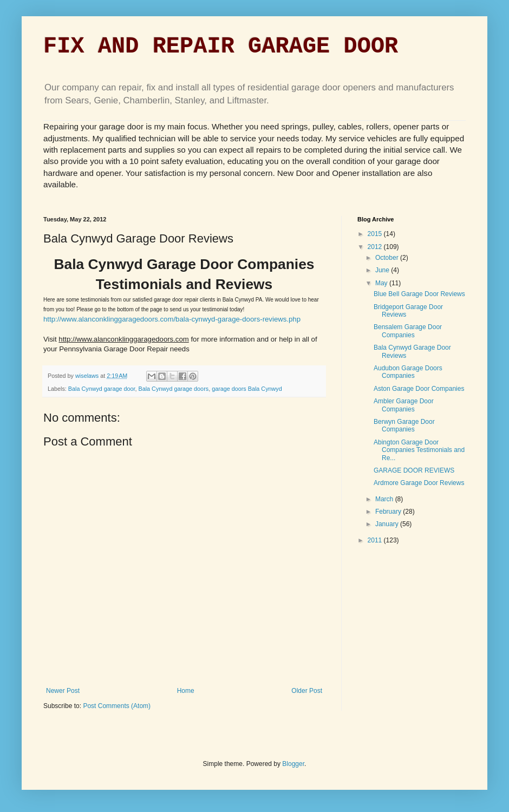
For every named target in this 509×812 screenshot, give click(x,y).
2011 (376, 540)
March (385, 499)
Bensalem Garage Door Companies (408, 331)
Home (186, 691)
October (388, 258)
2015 (376, 234)
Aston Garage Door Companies (419, 389)
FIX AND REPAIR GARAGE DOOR (221, 47)
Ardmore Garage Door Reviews (419, 483)
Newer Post (63, 691)
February (389, 512)
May (382, 283)
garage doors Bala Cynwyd (247, 389)
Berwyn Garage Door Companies (404, 425)
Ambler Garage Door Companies (404, 405)
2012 (376, 247)
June (383, 270)
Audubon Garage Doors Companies (408, 372)
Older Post (307, 691)
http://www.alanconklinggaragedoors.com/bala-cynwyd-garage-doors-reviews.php (172, 319)
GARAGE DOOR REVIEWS (414, 470)
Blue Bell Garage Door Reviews (419, 294)
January (388, 524)
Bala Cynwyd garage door (102, 389)
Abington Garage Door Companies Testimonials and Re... (419, 450)
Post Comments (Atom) (117, 706)
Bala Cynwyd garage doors (173, 389)
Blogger (293, 764)
